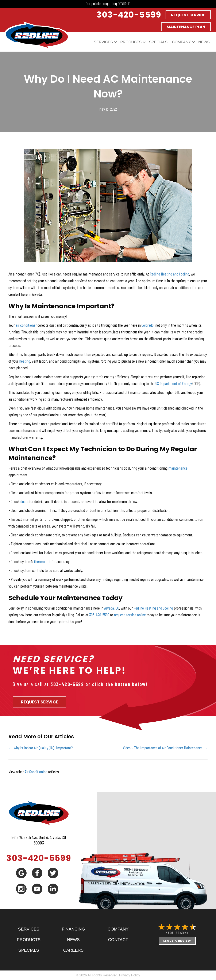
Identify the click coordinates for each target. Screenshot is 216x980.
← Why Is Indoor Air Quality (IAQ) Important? (41, 748)
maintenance (178, 468)
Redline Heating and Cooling (169, 274)
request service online (130, 615)
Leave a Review (177, 941)
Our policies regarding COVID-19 (108, 3)
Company (181, 42)
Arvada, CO (112, 608)
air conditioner (26, 325)
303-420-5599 (99, 615)
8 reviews (182, 933)
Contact (118, 940)
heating (25, 361)
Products (131, 42)
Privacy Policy (130, 975)
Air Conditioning (36, 772)
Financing (73, 929)
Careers (74, 950)
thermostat (42, 561)
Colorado (148, 325)
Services (103, 42)
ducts (25, 501)
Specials (158, 42)
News (204, 42)
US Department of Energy (173, 383)
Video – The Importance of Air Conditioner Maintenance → (165, 748)
